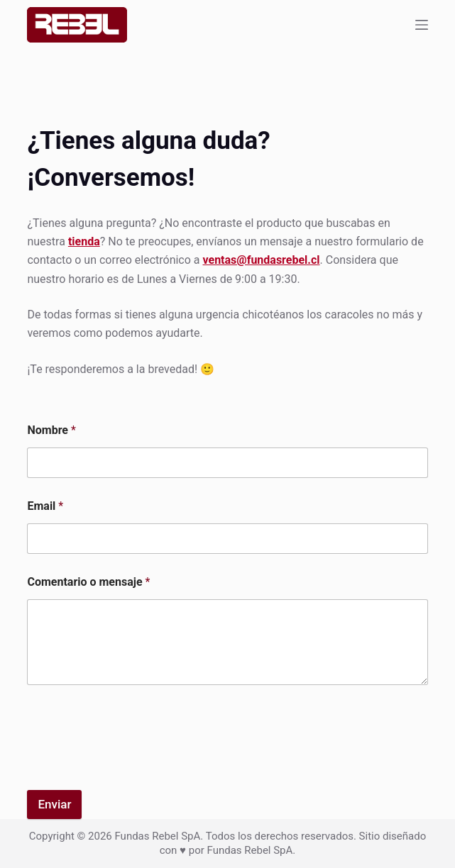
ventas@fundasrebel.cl (262, 260)
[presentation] (135, 756)
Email (45, 506)
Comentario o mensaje (88, 582)
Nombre (51, 430)
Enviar (54, 804)
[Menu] (422, 25)
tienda (84, 241)
